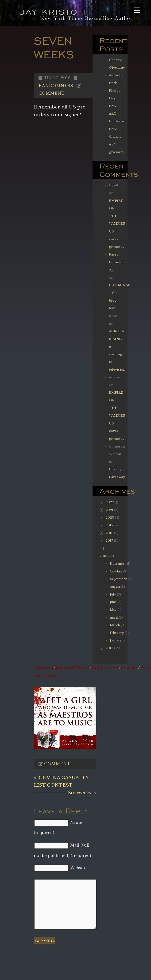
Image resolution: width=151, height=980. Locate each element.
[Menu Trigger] (137, 10)
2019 (110, 525)
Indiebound (105, 668)
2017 (109, 541)
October (116, 571)
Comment (52, 93)
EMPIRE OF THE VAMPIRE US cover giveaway (117, 224)
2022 (110, 502)
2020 (110, 518)
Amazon (44, 668)
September (118, 579)
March (115, 625)
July (113, 594)
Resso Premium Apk (117, 262)
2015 (109, 648)
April (114, 618)
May (113, 610)
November (118, 564)
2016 (103, 556)
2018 (109, 533)
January (116, 640)
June (113, 602)
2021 (109, 510)
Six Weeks (80, 793)
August (115, 587)
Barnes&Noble (72, 668)
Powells (129, 668)
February (117, 633)
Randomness (56, 86)
